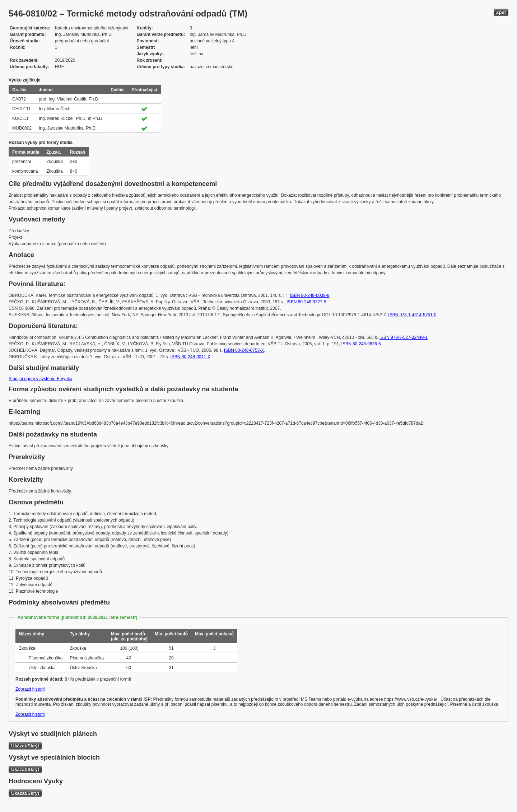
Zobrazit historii (30, 689)
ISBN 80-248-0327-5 (306, 302)
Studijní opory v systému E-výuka (40, 379)
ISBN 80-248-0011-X (190, 357)
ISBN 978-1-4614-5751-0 (412, 315)
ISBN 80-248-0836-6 (361, 344)
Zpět (501, 12)
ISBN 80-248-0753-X (244, 350)
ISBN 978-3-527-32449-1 (404, 337)
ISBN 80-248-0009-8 (309, 295)
